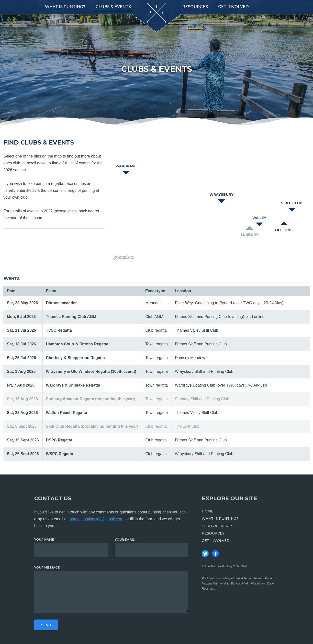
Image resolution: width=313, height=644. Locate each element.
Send (46, 625)
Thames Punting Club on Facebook (215, 554)
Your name (44, 540)
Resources (195, 7)
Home (208, 511)
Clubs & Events (113, 7)
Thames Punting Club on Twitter (205, 554)
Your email (125, 540)
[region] (209, 200)
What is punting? (65, 7)
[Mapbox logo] (123, 257)
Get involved (233, 7)
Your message (47, 567)
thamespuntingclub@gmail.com (96, 519)
